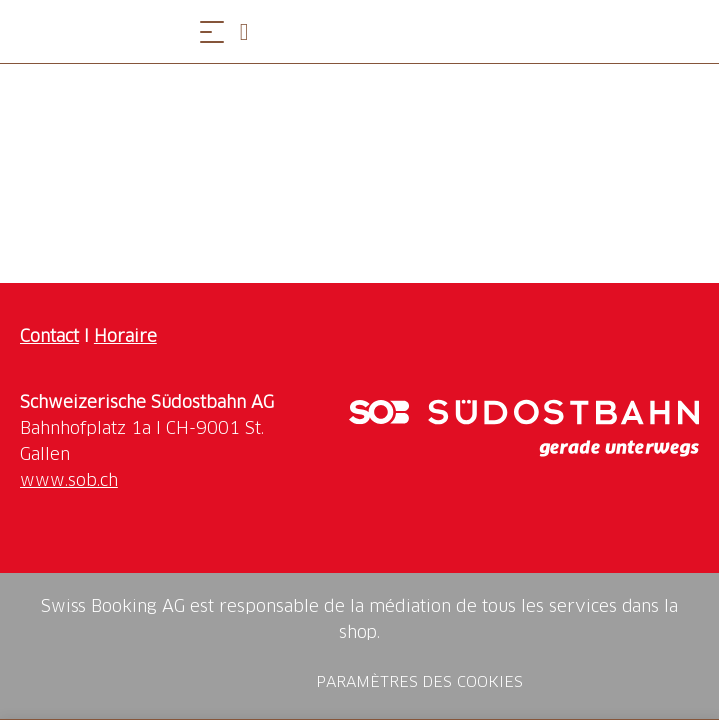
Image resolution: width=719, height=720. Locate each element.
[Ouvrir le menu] (212, 31)
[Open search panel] (252, 31)
